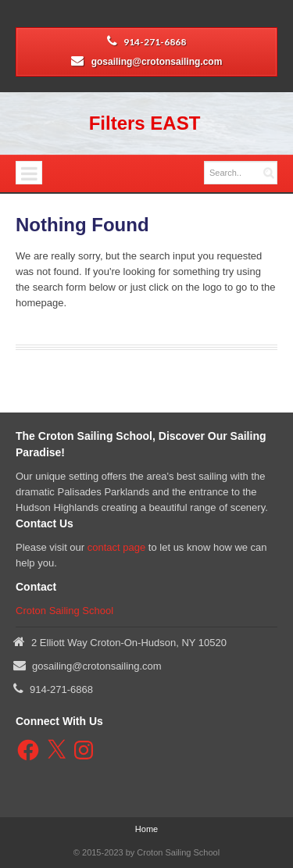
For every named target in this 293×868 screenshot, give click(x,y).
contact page (116, 547)
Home (146, 829)
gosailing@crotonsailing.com (157, 62)
